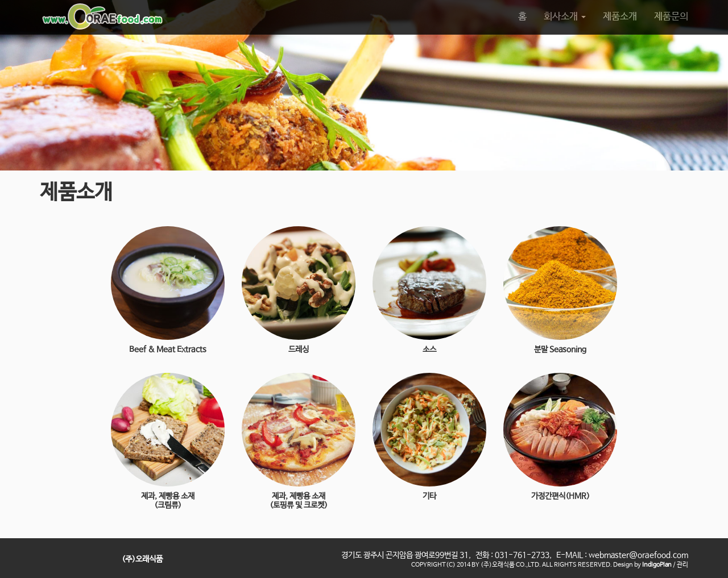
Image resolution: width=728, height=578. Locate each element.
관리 (682, 565)
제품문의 (671, 17)
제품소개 (620, 17)
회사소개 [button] (565, 17)
